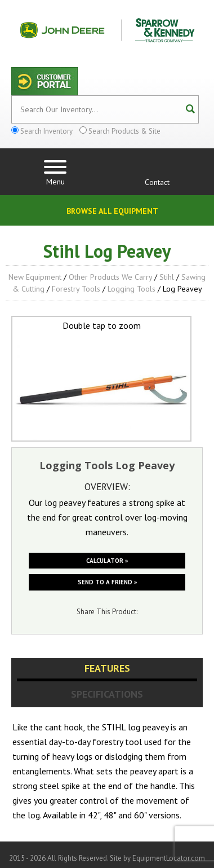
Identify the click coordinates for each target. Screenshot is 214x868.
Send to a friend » (107, 582)
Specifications (107, 694)
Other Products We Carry (110, 277)
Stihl (167, 277)
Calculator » (107, 561)
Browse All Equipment (112, 211)
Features (107, 668)
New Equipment (35, 277)
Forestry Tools (76, 289)
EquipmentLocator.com (169, 858)
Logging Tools (131, 289)
